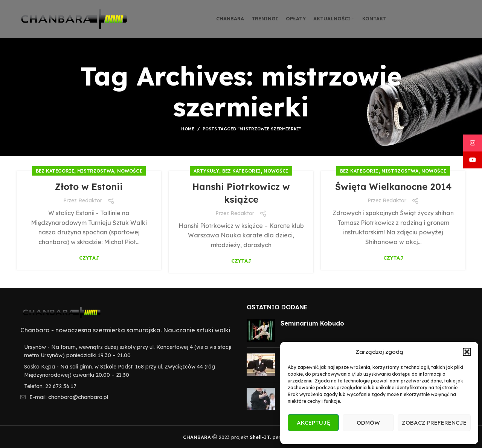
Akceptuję (313, 423)
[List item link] (126, 386)
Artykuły (206, 171)
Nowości (130, 171)
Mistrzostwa (96, 171)
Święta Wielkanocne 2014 (393, 187)
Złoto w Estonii (89, 187)
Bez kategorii (55, 171)
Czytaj (89, 258)
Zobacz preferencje (434, 423)
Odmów (368, 423)
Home (188, 129)
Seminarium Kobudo (312, 323)
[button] (467, 352)
